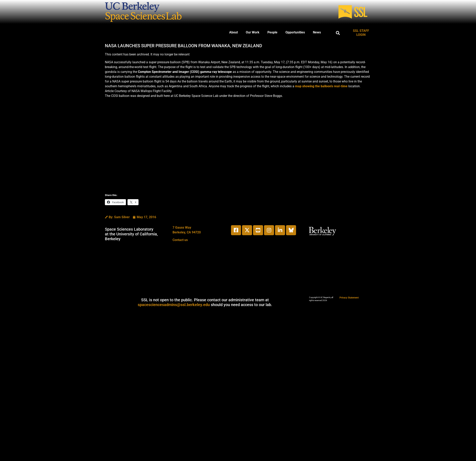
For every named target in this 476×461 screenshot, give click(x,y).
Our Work (253, 32)
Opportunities (295, 32)
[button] (338, 33)
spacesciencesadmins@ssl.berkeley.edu (174, 305)
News (317, 32)
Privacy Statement (349, 298)
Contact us (180, 240)
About (233, 32)
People (272, 32)
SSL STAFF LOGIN (361, 33)
